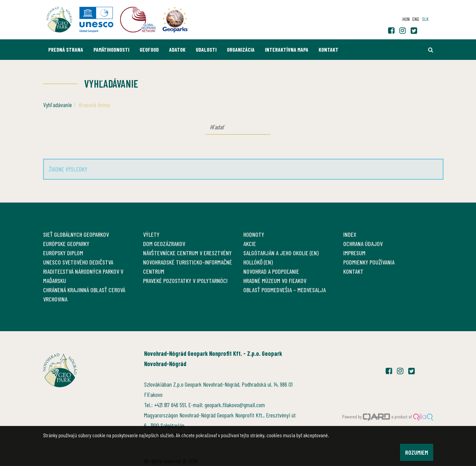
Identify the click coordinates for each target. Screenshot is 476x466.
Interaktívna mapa (287, 49)
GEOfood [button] (149, 49)
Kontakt (329, 49)
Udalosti (206, 49)
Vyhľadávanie (57, 105)
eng (416, 19)
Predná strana (66, 49)
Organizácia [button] (241, 49)
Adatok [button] (177, 49)
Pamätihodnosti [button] (111, 49)
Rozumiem (417, 452)
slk (425, 19)
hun (406, 19)
